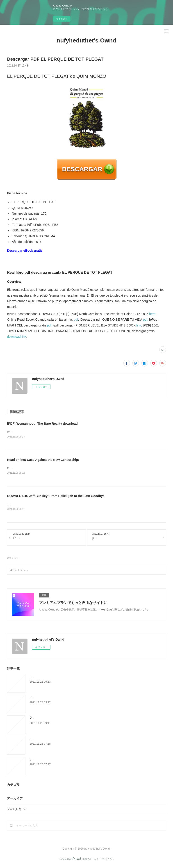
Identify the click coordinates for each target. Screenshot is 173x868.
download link (17, 337)
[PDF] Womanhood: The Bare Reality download (42, 424)
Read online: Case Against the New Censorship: (43, 460)
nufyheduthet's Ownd (87, 40)
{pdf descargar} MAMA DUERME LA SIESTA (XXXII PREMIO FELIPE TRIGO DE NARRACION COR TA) (92, 760)
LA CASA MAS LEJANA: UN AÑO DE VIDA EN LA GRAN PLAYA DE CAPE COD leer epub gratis (88, 739)
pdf (76, 320)
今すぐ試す (62, 19)
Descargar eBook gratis (25, 251)
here (152, 314)
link (139, 325)
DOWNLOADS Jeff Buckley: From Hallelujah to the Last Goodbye (56, 497)
